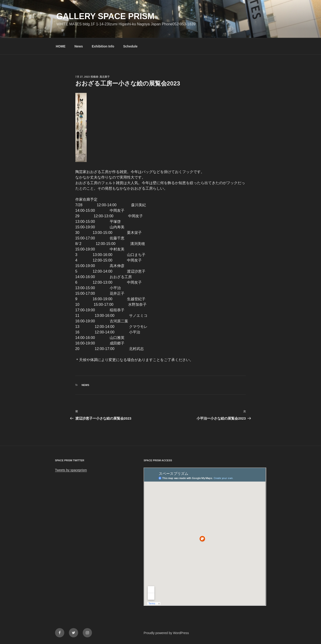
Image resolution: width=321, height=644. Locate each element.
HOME (61, 46)
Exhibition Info (103, 46)
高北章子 (105, 77)
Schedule (130, 46)
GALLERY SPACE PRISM (105, 16)
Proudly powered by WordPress (166, 633)
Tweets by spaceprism (71, 470)
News (79, 46)
